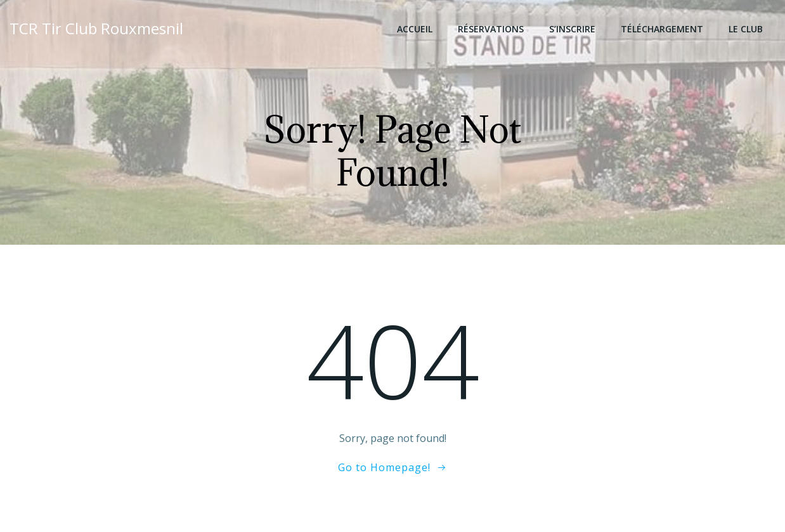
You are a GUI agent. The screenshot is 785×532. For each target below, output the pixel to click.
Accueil (415, 29)
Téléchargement (662, 29)
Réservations (491, 29)
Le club (746, 29)
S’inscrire (572, 29)
